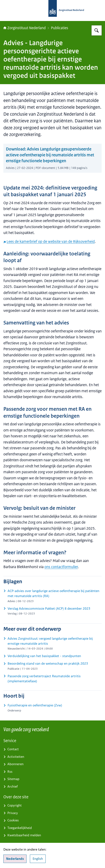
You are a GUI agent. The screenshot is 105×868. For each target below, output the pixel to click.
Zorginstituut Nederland (25, 28)
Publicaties (60, 28)
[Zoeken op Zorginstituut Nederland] (97, 30)
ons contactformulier (61, 567)
